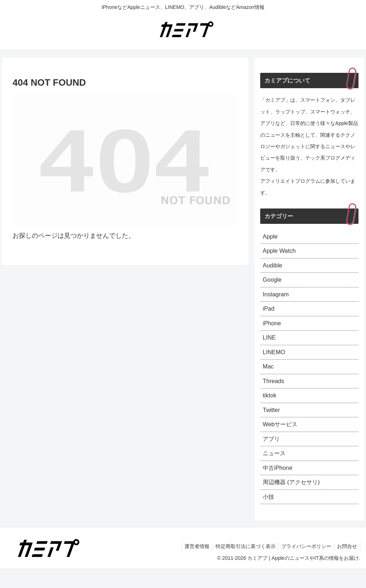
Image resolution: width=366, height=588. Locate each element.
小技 (269, 516)
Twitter (272, 423)
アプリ (272, 454)
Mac (269, 376)
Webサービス (282, 438)
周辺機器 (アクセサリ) (295, 501)
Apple (271, 237)
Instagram (277, 299)
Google (273, 283)
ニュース (276, 469)
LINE (270, 346)
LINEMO (275, 361)
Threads (274, 392)
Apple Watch (281, 252)
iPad (269, 315)
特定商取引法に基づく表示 (241, 566)
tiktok (270, 407)
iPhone (273, 330)
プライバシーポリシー (304, 566)
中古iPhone (279, 485)
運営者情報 (191, 566)
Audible (273, 268)
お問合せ (346, 566)
